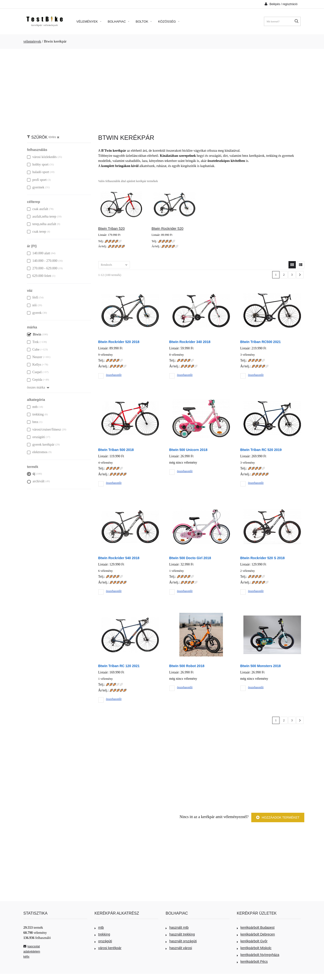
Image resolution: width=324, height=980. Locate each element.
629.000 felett (39, 276)
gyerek (34, 313)
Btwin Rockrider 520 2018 (119, 342)
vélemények (32, 41)
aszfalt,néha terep (42, 216)
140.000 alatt (39, 253)
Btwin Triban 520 (112, 229)
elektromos (37, 452)
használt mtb (177, 927)
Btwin (34, 334)
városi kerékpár (108, 948)
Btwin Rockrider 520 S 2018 (263, 558)
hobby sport (38, 164)
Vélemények (89, 22)
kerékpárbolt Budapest (256, 927)
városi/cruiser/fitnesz (44, 429)
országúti (36, 437)
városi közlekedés (42, 157)
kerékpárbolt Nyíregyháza (258, 955)
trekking (35, 414)
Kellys (34, 365)
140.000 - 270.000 (42, 261)
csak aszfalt (38, 209)
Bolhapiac (119, 22)
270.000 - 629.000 (42, 268)
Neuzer (35, 357)
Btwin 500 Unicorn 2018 (188, 450)
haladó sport (38, 172)
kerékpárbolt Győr (252, 941)
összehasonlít (114, 375)
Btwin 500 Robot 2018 (187, 666)
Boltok (144, 22)
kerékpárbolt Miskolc (254, 948)
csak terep (36, 232)
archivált (36, 481)
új (31, 474)
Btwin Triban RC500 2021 (261, 342)
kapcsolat (32, 946)
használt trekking (180, 934)
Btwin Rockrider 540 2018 (119, 558)
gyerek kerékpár (41, 445)
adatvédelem (32, 952)
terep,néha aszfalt (42, 224)
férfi (33, 297)
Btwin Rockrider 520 (167, 229)
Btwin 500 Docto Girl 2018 (190, 558)
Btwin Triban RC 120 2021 (119, 666)
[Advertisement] (162, 89)
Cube (33, 349)
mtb (32, 407)
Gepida (35, 380)
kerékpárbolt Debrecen (256, 934)
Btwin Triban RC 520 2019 (261, 450)
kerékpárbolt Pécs (252, 962)
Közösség (169, 22)
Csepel (34, 372)
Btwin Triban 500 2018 (116, 450)
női (32, 305)
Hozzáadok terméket (278, 817)
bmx (33, 422)
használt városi (179, 948)
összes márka (38, 387)
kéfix (26, 957)
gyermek (36, 187)
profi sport (37, 180)
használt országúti (181, 941)
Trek (33, 342)
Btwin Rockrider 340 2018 (190, 342)
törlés (54, 137)
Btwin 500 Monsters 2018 (261, 666)
